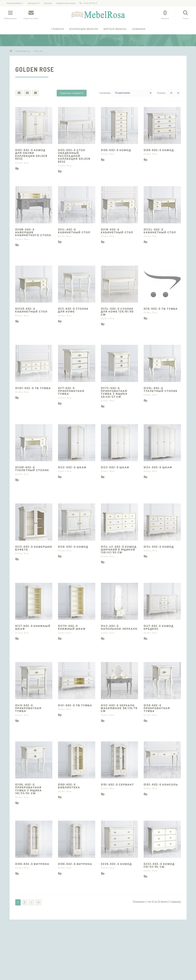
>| (38, 902)
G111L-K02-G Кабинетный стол (74, 231)
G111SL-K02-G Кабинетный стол (160, 231)
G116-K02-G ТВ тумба (161, 309)
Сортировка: (105, 93)
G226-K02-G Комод (116, 864)
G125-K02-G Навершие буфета (34, 548)
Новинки (139, 29)
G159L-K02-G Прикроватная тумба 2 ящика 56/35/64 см (29, 789)
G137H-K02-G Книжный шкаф (72, 627)
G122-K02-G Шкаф (72, 467)
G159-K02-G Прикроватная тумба (157, 708)
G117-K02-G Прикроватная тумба (71, 391)
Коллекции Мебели (84, 29)
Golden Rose (39, 51)
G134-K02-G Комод (159, 547)
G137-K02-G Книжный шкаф (33, 627)
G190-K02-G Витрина (75, 864)
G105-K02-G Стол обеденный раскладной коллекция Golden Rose (74, 156)
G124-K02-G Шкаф (158, 467)
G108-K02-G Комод (116, 150)
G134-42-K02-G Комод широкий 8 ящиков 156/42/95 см (119, 550)
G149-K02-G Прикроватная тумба (28, 708)
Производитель (23, 51)
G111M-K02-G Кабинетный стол (117, 231)
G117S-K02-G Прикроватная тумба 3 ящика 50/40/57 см (114, 392)
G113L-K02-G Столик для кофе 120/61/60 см (117, 312)
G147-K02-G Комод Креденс (159, 627)
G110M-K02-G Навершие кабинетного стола (33, 232)
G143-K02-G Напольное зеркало (119, 627)
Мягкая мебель (115, 29)
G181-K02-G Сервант (117, 785)
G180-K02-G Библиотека (69, 786)
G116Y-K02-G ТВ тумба (33, 388)
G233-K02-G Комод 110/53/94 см (159, 865)
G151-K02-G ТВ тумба (75, 705)
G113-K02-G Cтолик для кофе (73, 310)
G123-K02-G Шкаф (115, 467)
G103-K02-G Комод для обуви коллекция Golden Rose (31, 154)
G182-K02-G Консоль (161, 785)
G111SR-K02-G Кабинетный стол (31, 310)
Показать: (161, 93)
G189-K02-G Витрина (32, 864)
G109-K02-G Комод (159, 150)
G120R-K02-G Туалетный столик (32, 469)
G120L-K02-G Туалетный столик (161, 389)
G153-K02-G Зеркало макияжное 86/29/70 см (119, 708)
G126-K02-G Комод (73, 547)
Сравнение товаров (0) (72, 93)
